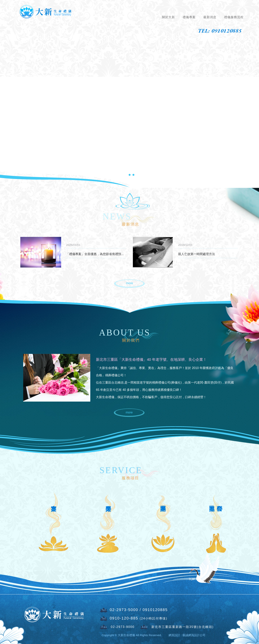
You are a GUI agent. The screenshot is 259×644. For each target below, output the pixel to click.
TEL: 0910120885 (220, 31)
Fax (104, 627)
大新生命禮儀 (46, 11)
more (129, 283)
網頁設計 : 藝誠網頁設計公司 (187, 635)
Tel (104, 610)
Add (145, 627)
